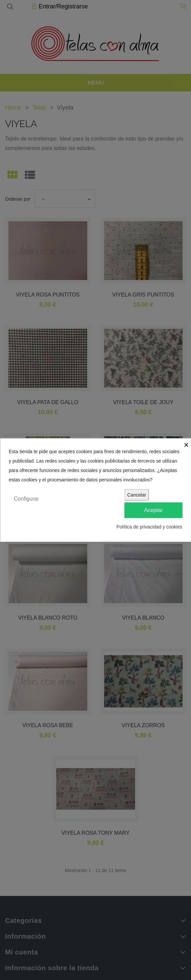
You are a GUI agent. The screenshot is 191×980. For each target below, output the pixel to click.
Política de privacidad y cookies (149, 527)
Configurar (26, 498)
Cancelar (137, 495)
